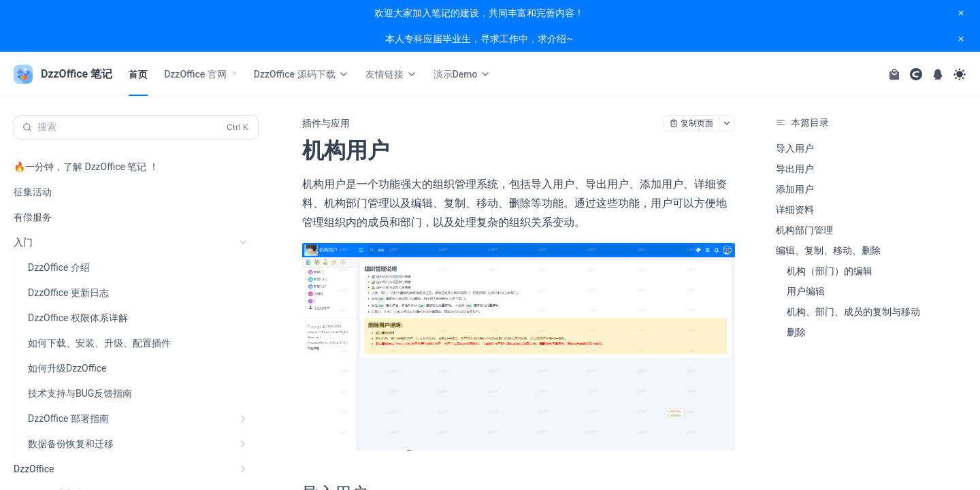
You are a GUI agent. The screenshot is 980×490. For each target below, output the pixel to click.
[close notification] (961, 13)
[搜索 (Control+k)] (136, 127)
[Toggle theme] (960, 74)
